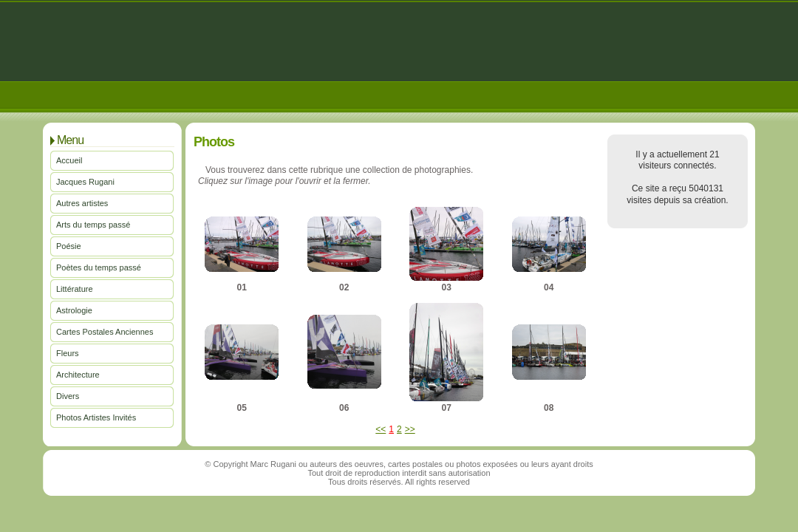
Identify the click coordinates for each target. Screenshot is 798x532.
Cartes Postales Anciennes (105, 332)
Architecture (78, 375)
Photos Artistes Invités (96, 417)
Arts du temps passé (93, 225)
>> (410, 429)
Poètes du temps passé (99, 267)
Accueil (69, 160)
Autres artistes (82, 203)
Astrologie (74, 310)
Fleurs (68, 353)
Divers (68, 396)
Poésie (69, 246)
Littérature (75, 289)
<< (381, 429)
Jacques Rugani (85, 182)
